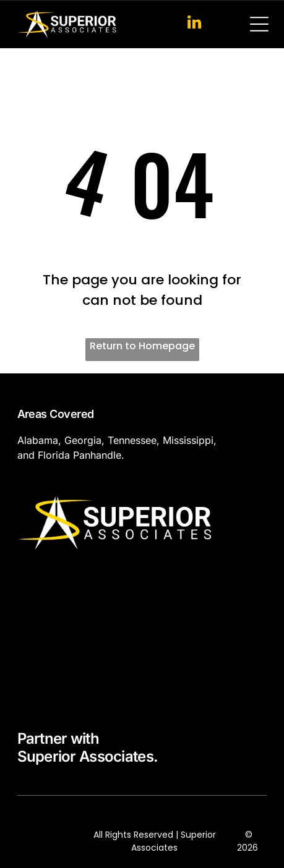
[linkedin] (195, 24)
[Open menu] (259, 24)
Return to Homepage (142, 346)
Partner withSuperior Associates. (88, 747)
